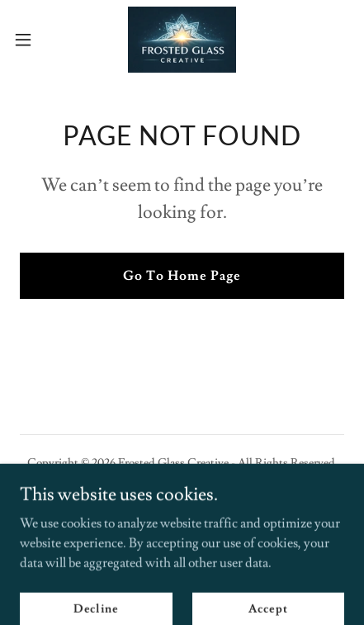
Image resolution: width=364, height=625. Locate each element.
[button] (33, 40)
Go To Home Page (182, 276)
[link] (182, 40)
